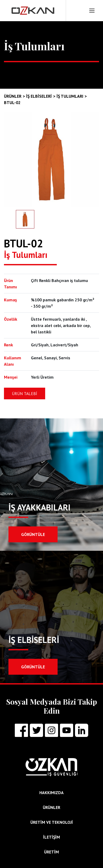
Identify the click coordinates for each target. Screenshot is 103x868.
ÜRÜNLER (51, 807)
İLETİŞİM (51, 837)
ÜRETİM (51, 852)
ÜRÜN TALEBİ (25, 393)
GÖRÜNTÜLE (33, 534)
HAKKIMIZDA (51, 793)
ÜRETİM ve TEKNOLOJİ (52, 822)
